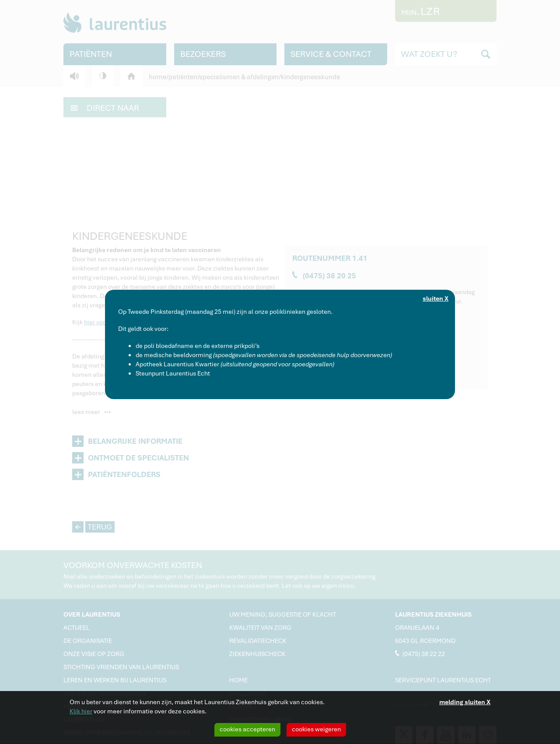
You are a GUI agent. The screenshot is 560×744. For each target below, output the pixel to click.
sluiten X (436, 298)
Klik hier (81, 711)
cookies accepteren (247, 729)
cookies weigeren (316, 729)
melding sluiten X (465, 702)
